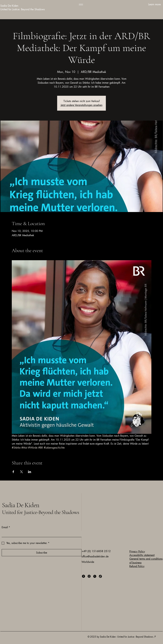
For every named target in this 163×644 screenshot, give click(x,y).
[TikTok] (100, 576)
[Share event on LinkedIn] (30, 472)
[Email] (41, 534)
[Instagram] (89, 576)
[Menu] (81, 5)
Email (6, 527)
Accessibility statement (142, 555)
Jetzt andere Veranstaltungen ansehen (81, 105)
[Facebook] (83, 576)
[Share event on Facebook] (13, 472)
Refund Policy (137, 566)
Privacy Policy (137, 551)
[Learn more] (144, 5)
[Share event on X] (21, 472)
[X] (95, 576)
